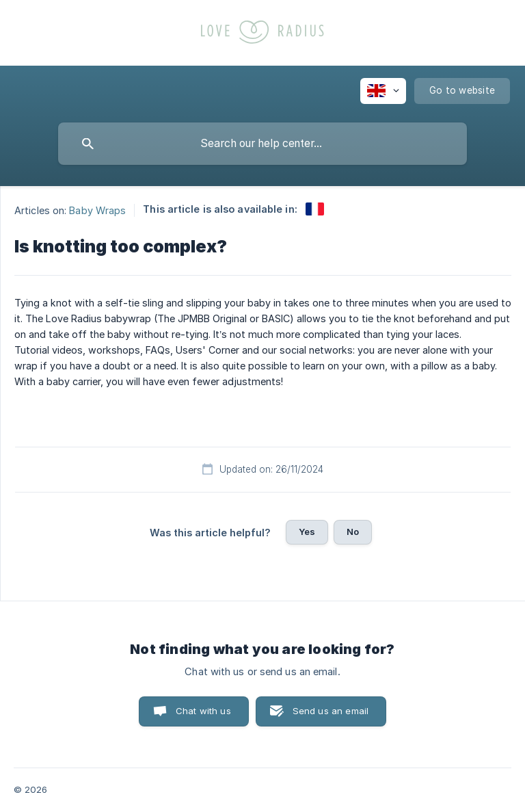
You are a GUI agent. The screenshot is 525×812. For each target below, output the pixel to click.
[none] (383, 91)
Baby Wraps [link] (97, 210)
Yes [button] (307, 532)
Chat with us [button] (203, 711)
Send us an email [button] (331, 711)
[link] (315, 209)
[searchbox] (262, 144)
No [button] (353, 532)
